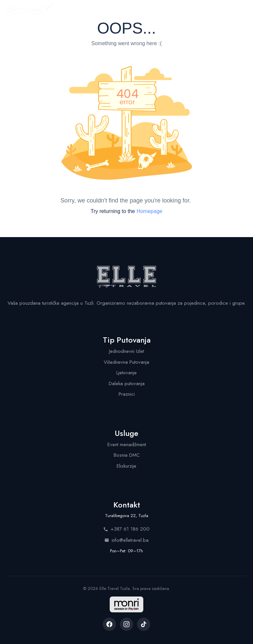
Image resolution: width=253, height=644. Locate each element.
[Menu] (240, 11)
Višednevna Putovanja (126, 362)
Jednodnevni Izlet (126, 351)
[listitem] (109, 624)
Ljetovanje (126, 373)
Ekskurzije (126, 466)
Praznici (127, 394)
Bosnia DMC (127, 455)
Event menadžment (127, 445)
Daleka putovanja (127, 383)
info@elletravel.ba (126, 540)
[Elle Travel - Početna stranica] (30, 11)
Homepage (150, 211)
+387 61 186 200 (126, 529)
